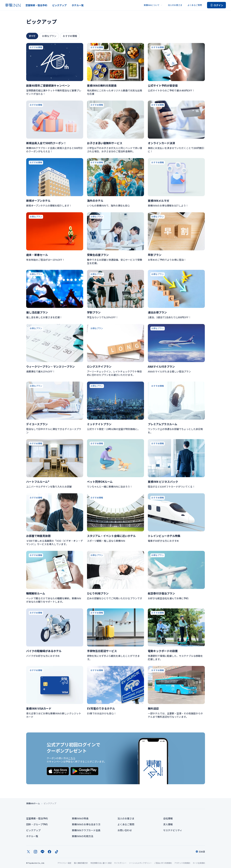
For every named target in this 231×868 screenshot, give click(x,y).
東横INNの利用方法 (83, 836)
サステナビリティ (173, 830)
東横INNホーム (33, 803)
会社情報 (168, 818)
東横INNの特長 (80, 818)
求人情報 (168, 824)
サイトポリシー (120, 863)
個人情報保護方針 (81, 863)
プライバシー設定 (64, 863)
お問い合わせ (125, 830)
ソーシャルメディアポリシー (140, 863)
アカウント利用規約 (182, 863)
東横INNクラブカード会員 (86, 830)
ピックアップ (59, 5)
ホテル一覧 (78, 5)
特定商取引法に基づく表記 (101, 863)
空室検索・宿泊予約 (36, 5)
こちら (72, 758)
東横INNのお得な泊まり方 (86, 824)
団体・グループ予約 (37, 824)
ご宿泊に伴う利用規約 (163, 863)
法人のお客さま (175, 5)
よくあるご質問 (195, 5)
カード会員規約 (199, 863)
